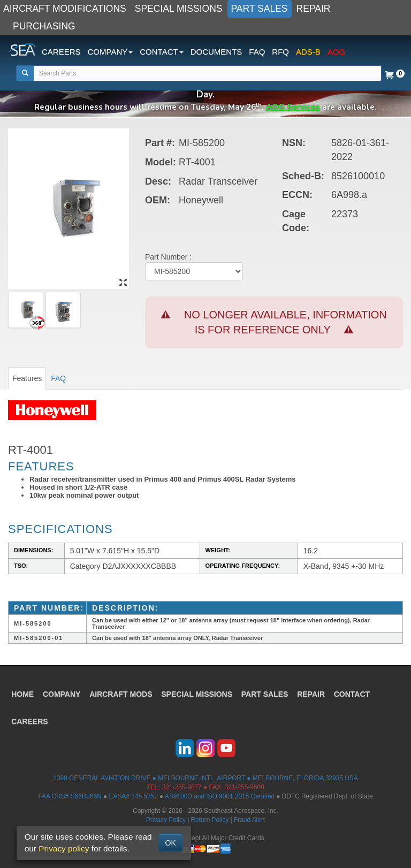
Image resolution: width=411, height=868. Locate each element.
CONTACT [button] (161, 52)
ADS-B (308, 52)
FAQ (257, 52)
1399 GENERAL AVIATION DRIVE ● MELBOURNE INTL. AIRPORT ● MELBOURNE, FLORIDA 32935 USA (205, 778)
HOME (24, 690)
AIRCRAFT (124, 690)
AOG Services (293, 107)
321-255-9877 (182, 787)
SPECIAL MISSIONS (179, 9)
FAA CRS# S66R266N (70, 796)
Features (27, 378)
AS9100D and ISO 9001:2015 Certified (220, 796)
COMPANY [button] (111, 52)
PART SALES (260, 9)
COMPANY (64, 690)
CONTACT (357, 690)
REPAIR (314, 9)
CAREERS (61, 52)
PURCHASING (44, 26)
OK (171, 843)
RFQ (280, 52)
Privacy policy (64, 848)
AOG (336, 52)
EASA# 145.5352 (134, 796)
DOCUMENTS (216, 52)
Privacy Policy (166, 820)
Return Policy (210, 820)
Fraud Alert (249, 820)
